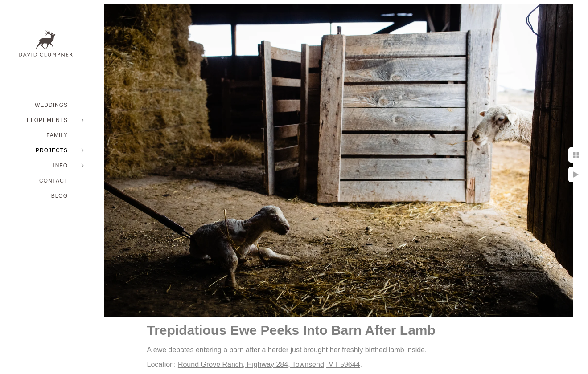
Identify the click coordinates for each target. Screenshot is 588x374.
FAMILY (57, 135)
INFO (60, 166)
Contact (53, 181)
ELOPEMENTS (47, 120)
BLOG (60, 196)
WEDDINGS (51, 105)
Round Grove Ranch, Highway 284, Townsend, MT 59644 (269, 364)
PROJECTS (52, 150)
